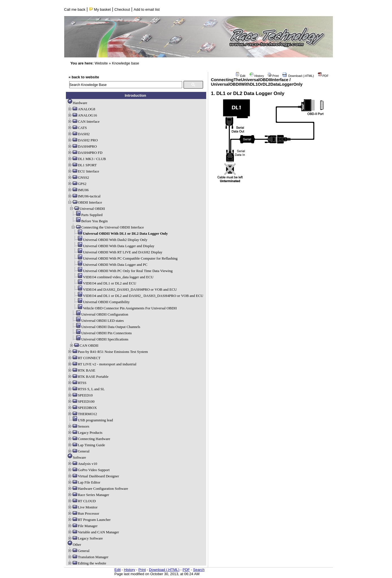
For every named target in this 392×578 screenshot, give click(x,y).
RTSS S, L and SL (86, 389)
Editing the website (87, 563)
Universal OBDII (87, 209)
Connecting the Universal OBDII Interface (107, 227)
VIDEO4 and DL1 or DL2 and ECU (104, 283)
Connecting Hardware (89, 439)
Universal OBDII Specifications (100, 339)
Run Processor (83, 513)
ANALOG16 (82, 115)
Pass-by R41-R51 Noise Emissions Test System (108, 352)
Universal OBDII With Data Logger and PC (110, 265)
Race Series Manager (88, 495)
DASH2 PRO (83, 140)
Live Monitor (83, 507)
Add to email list (147, 9)
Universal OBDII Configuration (100, 314)
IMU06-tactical (84, 196)
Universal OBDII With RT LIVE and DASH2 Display (118, 252)
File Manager (83, 526)
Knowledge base (126, 63)
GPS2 (77, 184)
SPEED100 (81, 401)
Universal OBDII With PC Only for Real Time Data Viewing (123, 271)
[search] (126, 85)
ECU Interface (83, 171)
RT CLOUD (82, 501)
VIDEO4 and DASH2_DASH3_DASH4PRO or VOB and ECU (125, 289)
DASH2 (79, 134)
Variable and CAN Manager (93, 532)
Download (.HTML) (298, 76)
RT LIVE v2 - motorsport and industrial (102, 364)
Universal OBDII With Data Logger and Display (114, 246)
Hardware (77, 103)
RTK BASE (81, 370)
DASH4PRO (82, 146)
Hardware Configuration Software (98, 489)
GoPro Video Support (89, 470)
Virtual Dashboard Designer (93, 476)
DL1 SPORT (82, 165)
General (78, 451)
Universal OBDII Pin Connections (101, 333)
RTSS (77, 383)
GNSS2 (78, 177)
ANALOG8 (81, 109)
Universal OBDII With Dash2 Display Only (110, 240)
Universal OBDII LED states (97, 321)
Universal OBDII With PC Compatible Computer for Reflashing (125, 258)
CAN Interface (84, 121)
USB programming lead (90, 420)
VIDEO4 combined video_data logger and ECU (113, 277)
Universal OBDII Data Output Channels (106, 327)
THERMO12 (82, 414)
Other (74, 544)
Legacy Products (85, 433)
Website (101, 63)
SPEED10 (80, 395)
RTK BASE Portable (88, 377)
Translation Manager (88, 557)
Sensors (78, 426)
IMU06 (78, 190)
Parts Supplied (87, 215)
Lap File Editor (84, 482)
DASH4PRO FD (85, 153)
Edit (240, 76)
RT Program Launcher (89, 520)
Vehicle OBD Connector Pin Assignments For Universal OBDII (125, 308)
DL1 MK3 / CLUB (87, 159)
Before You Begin (89, 221)
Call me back (75, 9)
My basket (100, 9)
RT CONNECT (84, 358)
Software (77, 457)
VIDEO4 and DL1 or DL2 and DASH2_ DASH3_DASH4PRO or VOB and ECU (138, 296)
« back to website (84, 77)
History (257, 76)
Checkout (122, 9)
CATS (77, 128)
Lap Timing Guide (86, 445)
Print (273, 76)
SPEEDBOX (82, 408)
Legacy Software (85, 538)
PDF (323, 76)
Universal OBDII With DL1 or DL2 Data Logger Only (120, 233)
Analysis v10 (82, 464)
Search (199, 570)
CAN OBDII (84, 345)
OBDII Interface (85, 202)
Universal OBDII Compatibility (101, 302)
